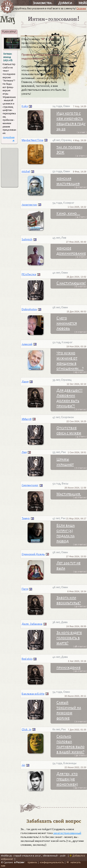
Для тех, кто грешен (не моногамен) (67, 779)
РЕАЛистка (29, 274)
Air (23, 765)
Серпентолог (30, 485)
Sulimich (27, 239)
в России (19, 862)
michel (26, 171)
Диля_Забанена (32, 624)
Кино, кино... (68, 213)
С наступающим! (71, 283)
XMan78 (27, 419)
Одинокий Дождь (33, 554)
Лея (24, 452)
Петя (25, 589)
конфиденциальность (52, 862)
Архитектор (29, 205)
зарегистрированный (67, 833)
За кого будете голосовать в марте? (69, 638)
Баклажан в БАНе (33, 694)
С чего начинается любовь (67, 323)
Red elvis (27, 659)
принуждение (68, 667)
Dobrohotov (29, 309)
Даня (25, 382)
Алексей (27, 344)
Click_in (26, 729)
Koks (25, 106)
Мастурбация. (69, 494)
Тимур (26, 518)
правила (32, 862)
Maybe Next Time (32, 140)
